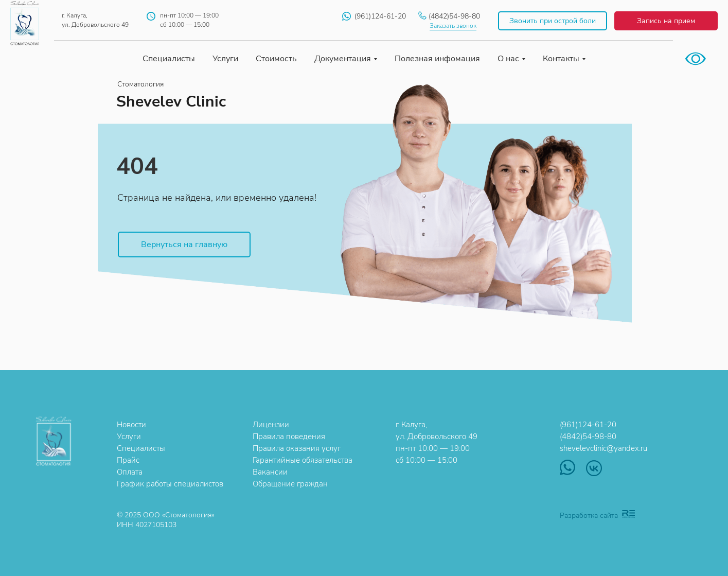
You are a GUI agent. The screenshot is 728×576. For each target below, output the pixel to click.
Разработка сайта (589, 516)
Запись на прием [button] (666, 21)
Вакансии (270, 472)
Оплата (130, 472)
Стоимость (276, 59)
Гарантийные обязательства (303, 460)
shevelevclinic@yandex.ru (603, 448)
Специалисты (169, 59)
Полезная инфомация (437, 59)
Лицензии (271, 425)
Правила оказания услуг (297, 448)
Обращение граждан (290, 484)
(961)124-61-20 (380, 16)
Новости (131, 425)
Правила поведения (289, 437)
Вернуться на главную (184, 245)
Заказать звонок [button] (453, 26)
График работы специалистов (170, 484)
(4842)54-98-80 (454, 16)
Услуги (225, 59)
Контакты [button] (561, 59)
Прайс (128, 460)
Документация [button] (343, 59)
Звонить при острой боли (553, 21)
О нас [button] (508, 59)
